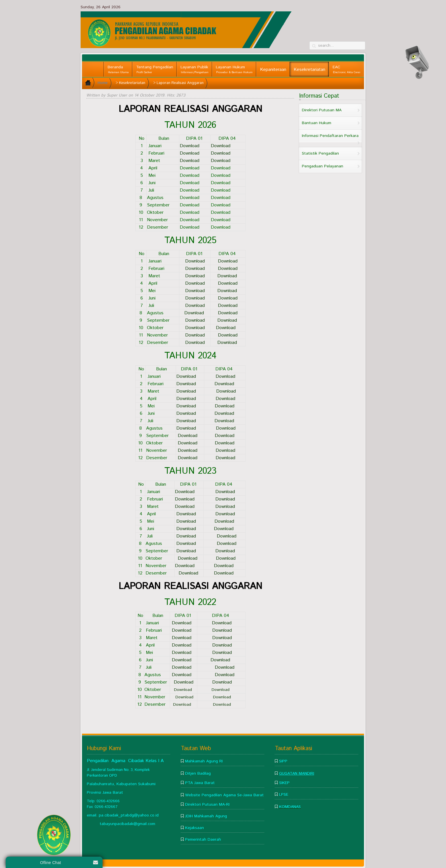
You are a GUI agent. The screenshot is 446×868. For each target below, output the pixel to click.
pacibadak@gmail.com (135, 824)
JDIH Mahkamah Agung (206, 816)
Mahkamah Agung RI (204, 761)
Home (103, 83)
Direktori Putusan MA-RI (207, 805)
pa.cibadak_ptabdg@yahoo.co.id (129, 815)
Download (222, 161)
